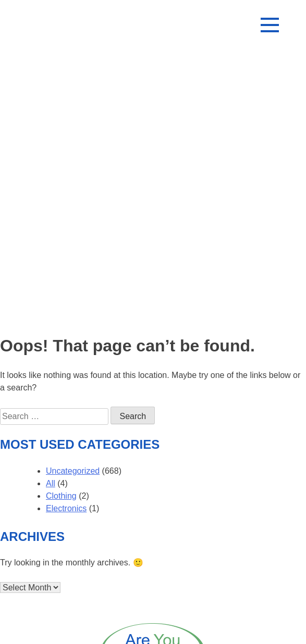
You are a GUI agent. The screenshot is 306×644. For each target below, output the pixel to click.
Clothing (61, 496)
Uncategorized (73, 471)
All (51, 483)
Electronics (66, 508)
